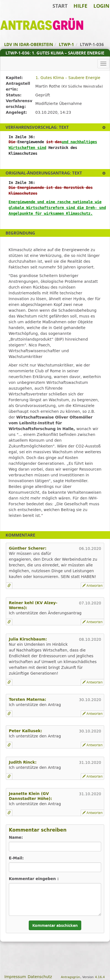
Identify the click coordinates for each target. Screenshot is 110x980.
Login (101, 6)
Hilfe (80, 6)
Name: (16, 837)
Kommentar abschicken (55, 925)
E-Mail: (16, 858)
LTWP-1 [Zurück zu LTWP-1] (66, 44)
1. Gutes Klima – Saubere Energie (68, 78)
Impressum (15, 977)
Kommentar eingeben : (34, 879)
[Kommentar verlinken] (9, 586)
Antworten (92, 586)
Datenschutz (40, 977)
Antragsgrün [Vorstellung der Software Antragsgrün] (70, 977)
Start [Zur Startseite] (60, 6)
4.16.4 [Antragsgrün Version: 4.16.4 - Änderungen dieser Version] (100, 977)
